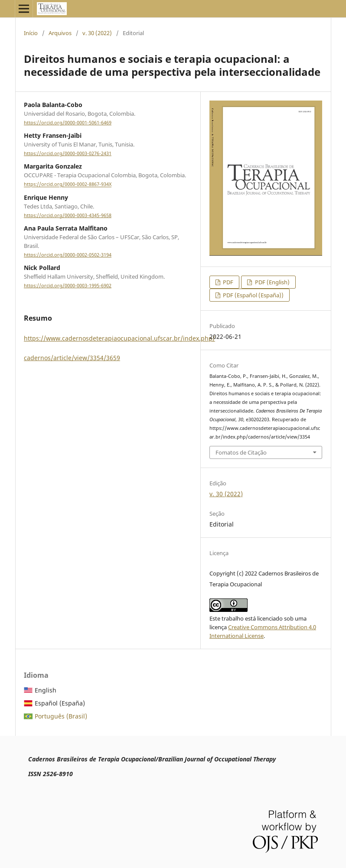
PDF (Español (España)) (253, 295)
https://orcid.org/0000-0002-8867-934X (68, 185)
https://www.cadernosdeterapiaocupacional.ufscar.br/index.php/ (119, 338)
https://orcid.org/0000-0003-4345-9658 (68, 215)
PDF (227, 282)
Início (31, 33)
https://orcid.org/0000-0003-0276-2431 (68, 153)
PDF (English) (272, 282)
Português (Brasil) (61, 716)
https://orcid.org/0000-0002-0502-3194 (68, 255)
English (46, 690)
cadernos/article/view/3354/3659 (72, 358)
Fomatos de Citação (241, 452)
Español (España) (60, 703)
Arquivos (60, 33)
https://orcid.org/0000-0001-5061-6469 (68, 123)
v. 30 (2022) (97, 33)
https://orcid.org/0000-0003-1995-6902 (68, 286)
